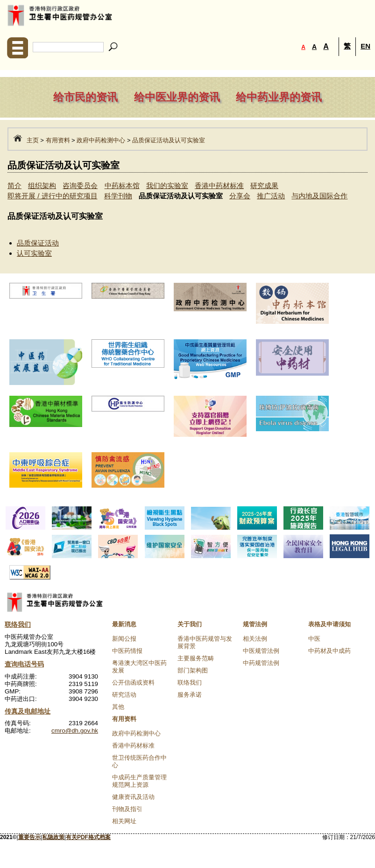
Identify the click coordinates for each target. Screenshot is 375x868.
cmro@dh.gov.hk (75, 731)
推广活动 (271, 196)
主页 (33, 140)
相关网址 (124, 821)
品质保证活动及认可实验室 (169, 140)
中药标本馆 (122, 185)
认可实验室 (34, 253)
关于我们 (190, 624)
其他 (118, 707)
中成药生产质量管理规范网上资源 (139, 781)
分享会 (240, 196)
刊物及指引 (127, 809)
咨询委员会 (80, 185)
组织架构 (42, 185)
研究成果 (264, 185)
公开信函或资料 (133, 682)
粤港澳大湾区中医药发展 (139, 667)
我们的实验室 (167, 185)
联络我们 (190, 682)
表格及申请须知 (329, 624)
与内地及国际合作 (319, 196)
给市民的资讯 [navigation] (85, 97)
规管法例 (255, 624)
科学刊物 (118, 196)
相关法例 (255, 639)
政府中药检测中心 (101, 140)
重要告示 (29, 837)
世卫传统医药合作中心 (139, 761)
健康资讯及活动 (133, 797)
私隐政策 (53, 837)
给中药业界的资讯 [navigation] (279, 97)
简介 (14, 185)
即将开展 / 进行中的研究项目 (53, 196)
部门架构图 (193, 670)
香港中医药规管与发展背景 (205, 642)
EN (365, 46)
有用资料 (58, 140)
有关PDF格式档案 (88, 837)
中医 (314, 639)
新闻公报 (124, 639)
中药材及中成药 (329, 651)
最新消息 (124, 624)
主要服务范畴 (196, 658)
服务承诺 (190, 695)
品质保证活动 (38, 243)
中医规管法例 (261, 651)
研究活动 (124, 695)
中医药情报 (127, 651)
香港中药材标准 (219, 185)
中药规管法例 (261, 663)
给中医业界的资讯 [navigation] (177, 97)
